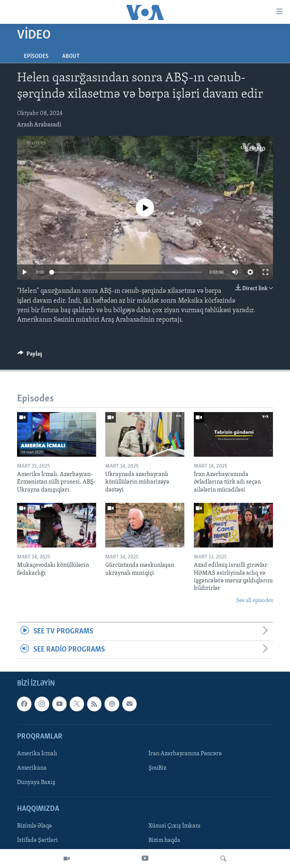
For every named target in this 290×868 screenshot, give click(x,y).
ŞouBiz (157, 768)
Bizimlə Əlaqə (34, 826)
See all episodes (255, 601)
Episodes (36, 56)
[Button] (30, 356)
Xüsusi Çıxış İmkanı (175, 826)
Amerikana (32, 768)
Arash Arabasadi (39, 125)
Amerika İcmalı (37, 754)
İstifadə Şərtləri (37, 840)
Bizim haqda (164, 840)
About (71, 56)
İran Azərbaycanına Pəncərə (185, 754)
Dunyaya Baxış (36, 782)
